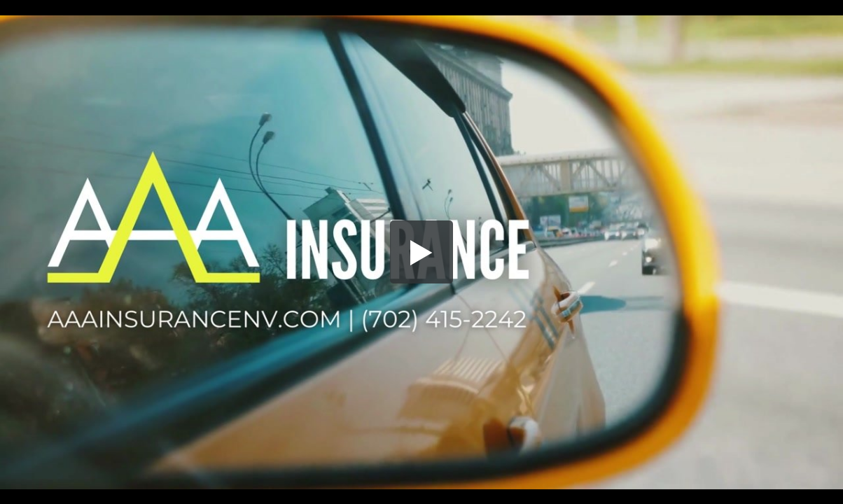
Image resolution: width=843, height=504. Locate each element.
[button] (421, 252)
